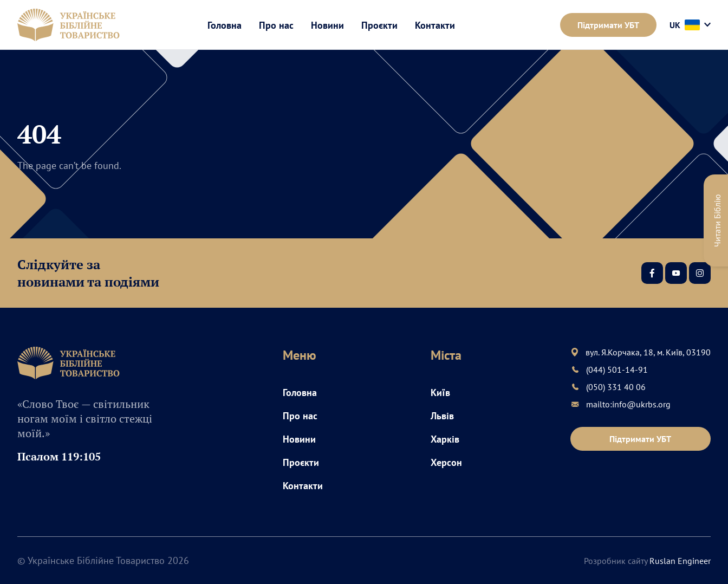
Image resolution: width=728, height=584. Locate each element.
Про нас (276, 25)
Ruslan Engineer (680, 561)
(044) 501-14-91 (617, 369)
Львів (442, 416)
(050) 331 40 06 (616, 387)
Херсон (446, 462)
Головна (225, 25)
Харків (445, 439)
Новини (327, 25)
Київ (440, 392)
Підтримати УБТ (608, 25)
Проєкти (379, 25)
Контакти (435, 25)
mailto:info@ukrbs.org (628, 404)
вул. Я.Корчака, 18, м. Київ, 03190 (648, 352)
